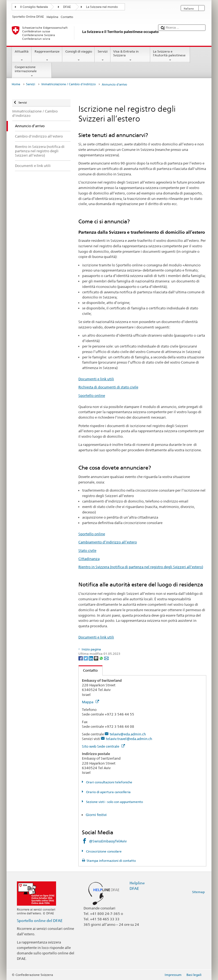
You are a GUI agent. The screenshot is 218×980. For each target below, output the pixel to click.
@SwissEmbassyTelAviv (108, 841)
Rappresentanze (47, 56)
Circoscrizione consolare (103, 851)
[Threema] (96, 658)
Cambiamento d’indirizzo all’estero (108, 542)
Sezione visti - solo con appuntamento (114, 802)
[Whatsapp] (102, 658)
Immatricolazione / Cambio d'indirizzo (69, 84)
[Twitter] (86, 658)
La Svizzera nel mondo (102, 7)
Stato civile (87, 550)
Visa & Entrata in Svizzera (130, 56)
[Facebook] (81, 658)
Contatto (88, 670)
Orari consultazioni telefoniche (109, 782)
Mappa (90, 702)
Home (16, 84)
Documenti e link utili (96, 379)
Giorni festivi (96, 815)
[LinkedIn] (91, 658)
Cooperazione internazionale (32, 71)
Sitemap (198, 892)
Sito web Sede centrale (103, 746)
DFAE (67, 7)
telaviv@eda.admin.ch (128, 734)
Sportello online (92, 395)
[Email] (106, 658)
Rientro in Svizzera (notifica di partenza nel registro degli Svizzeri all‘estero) (141, 567)
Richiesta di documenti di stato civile (108, 387)
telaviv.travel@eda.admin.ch (129, 739)
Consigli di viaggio (79, 56)
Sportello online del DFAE (40, 920)
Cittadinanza (89, 559)
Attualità (22, 56)
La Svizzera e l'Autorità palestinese (170, 56)
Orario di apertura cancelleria (108, 792)
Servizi (102, 56)
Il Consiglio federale (34, 7)
